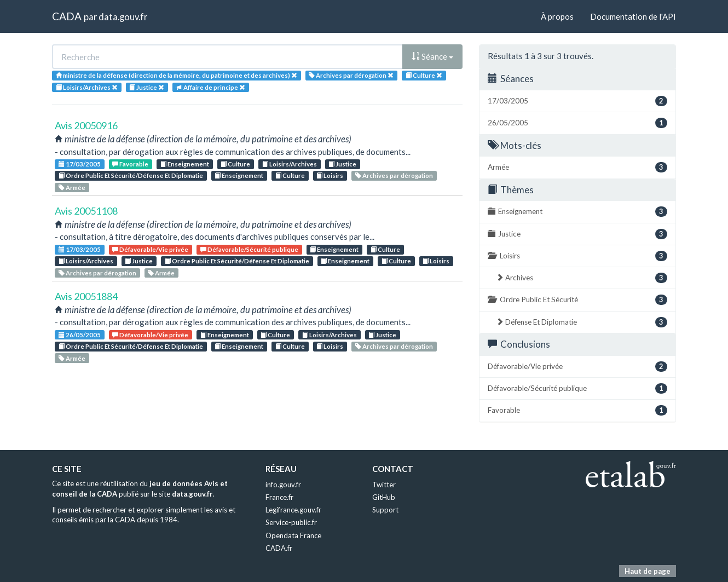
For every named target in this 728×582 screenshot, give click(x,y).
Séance (432, 56)
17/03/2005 (80, 164)
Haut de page (648, 571)
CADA (67, 16)
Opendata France (293, 535)
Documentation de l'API (633, 16)
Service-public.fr (291, 522)
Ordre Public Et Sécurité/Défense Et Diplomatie (131, 175)
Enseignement (185, 164)
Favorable (130, 164)
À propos (557, 16)
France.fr (279, 497)
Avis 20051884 (86, 296)
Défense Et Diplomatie (582, 322)
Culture (235, 164)
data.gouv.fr (123, 17)
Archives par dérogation (394, 175)
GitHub (384, 497)
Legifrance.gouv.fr (293, 510)
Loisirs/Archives (290, 164)
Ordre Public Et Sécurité (577, 300)
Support (385, 510)
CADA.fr (279, 548)
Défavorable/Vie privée (150, 249)
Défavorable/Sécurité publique (249, 249)
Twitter (384, 485)
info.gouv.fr (283, 485)
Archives (582, 278)
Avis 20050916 (86, 125)
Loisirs (330, 175)
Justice (342, 164)
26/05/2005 (80, 335)
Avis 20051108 (86, 211)
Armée (72, 188)
